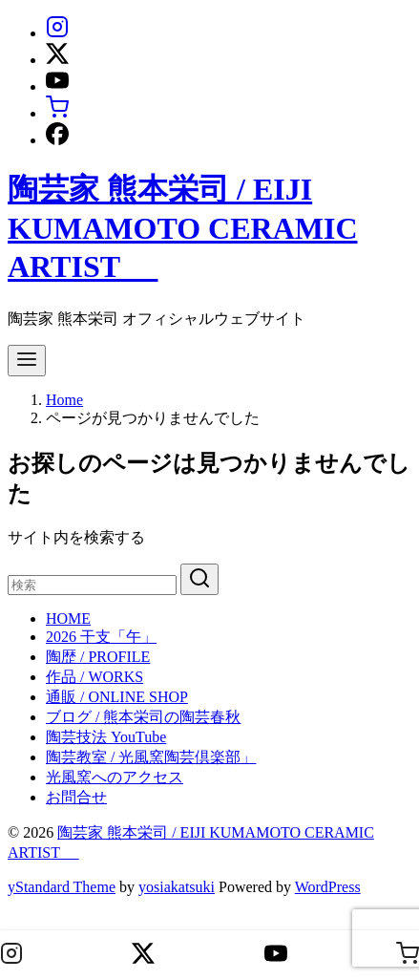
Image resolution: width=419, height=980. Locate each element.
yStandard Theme (62, 887)
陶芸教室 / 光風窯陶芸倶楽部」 (151, 757)
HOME (68, 618)
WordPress (328, 887)
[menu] (27, 361)
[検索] (92, 585)
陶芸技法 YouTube (106, 737)
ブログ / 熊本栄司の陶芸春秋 (143, 717)
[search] (199, 579)
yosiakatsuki (177, 887)
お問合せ (76, 797)
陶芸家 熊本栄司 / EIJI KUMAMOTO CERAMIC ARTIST (183, 228)
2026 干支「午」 (101, 637)
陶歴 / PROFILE (98, 657)
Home (64, 400)
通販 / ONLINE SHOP (117, 697)
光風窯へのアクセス (115, 777)
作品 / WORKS (94, 677)
